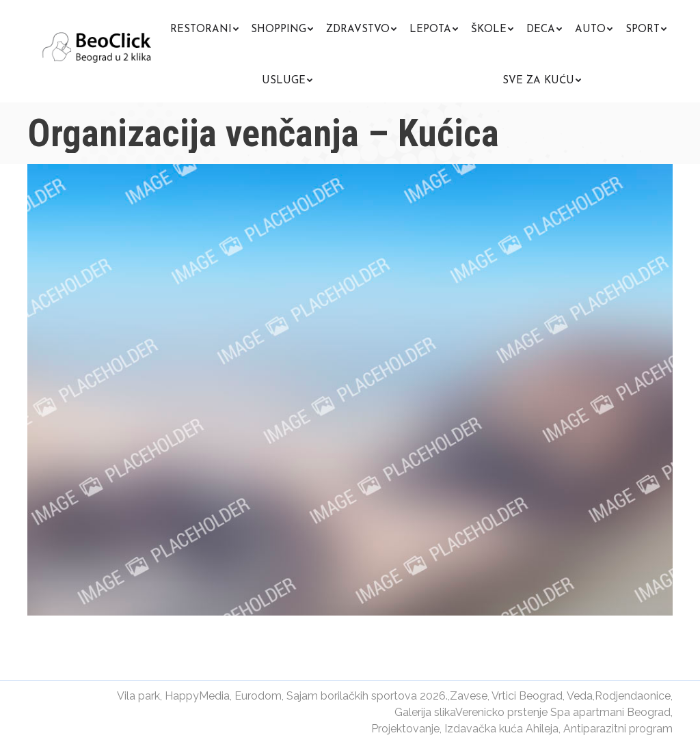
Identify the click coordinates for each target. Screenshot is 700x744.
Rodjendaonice (633, 696)
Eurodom (258, 696)
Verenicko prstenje (501, 712)
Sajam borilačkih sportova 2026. (367, 696)
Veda (580, 696)
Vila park (138, 696)
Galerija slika (425, 712)
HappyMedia (197, 696)
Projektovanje (405, 729)
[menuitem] (204, 28)
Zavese (469, 696)
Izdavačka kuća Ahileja (501, 729)
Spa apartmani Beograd (610, 712)
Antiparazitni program (618, 729)
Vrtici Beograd (527, 696)
